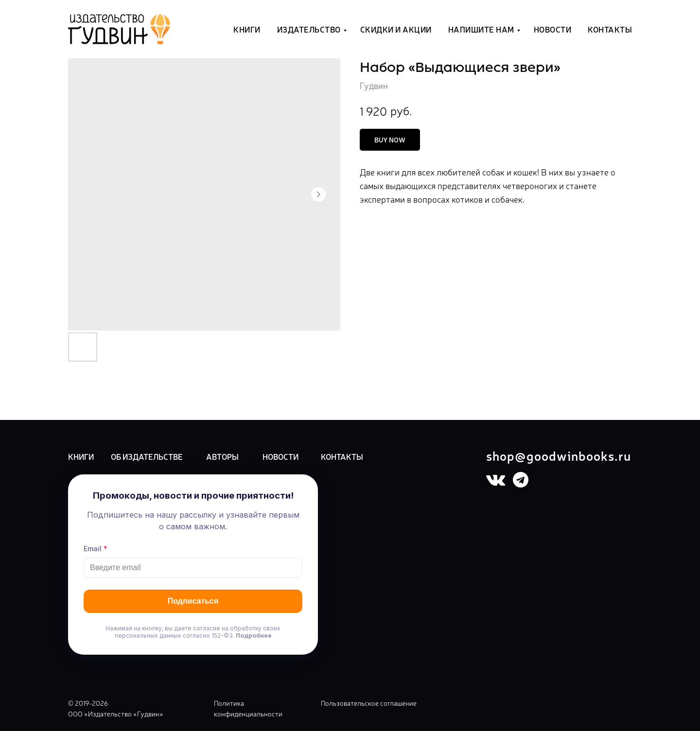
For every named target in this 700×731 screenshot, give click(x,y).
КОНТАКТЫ (342, 456)
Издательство (309, 29)
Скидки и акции (396, 29)
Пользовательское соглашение (369, 703)
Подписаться (193, 601)
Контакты (610, 29)
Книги (247, 29)
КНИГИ (81, 456)
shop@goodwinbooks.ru (559, 455)
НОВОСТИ (280, 456)
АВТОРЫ (222, 456)
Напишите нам (481, 29)
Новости (553, 29)
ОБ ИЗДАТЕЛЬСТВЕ (147, 456)
